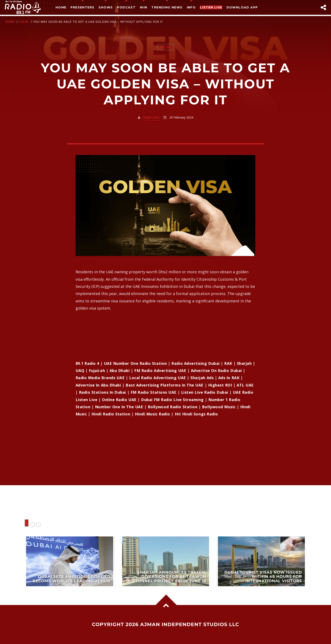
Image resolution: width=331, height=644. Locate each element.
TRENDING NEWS (167, 7)
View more (70, 561)
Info (191, 7)
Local (24, 22)
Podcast (126, 7)
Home (61, 7)
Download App (242, 7)
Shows (106, 7)
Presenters (82, 7)
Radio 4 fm (151, 117)
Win (143, 7)
